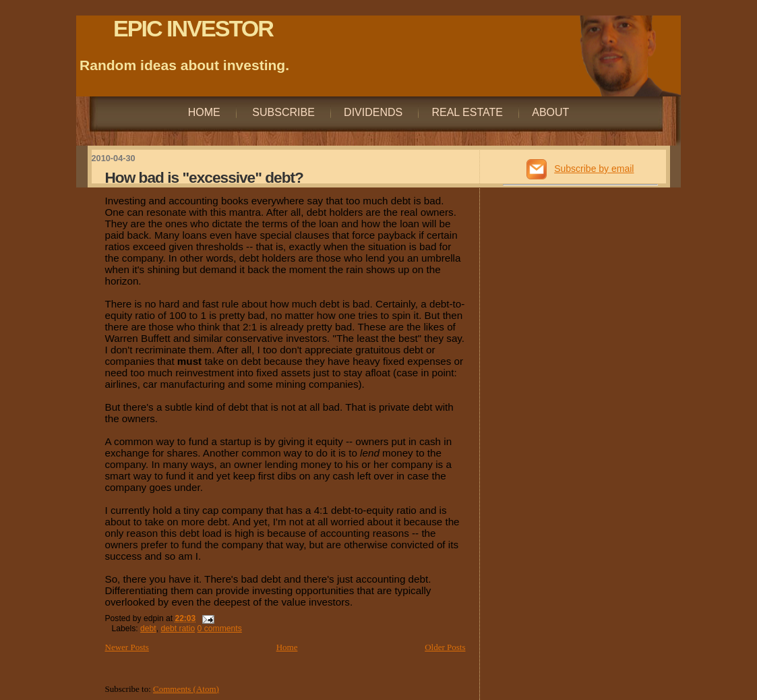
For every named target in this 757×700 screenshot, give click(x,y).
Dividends (373, 112)
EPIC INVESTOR (193, 28)
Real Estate (467, 112)
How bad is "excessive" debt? (204, 177)
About (550, 112)
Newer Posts (127, 647)
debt (148, 629)
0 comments (220, 629)
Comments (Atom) (186, 689)
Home (204, 112)
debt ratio (178, 629)
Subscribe (282, 112)
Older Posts (445, 647)
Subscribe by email (594, 169)
